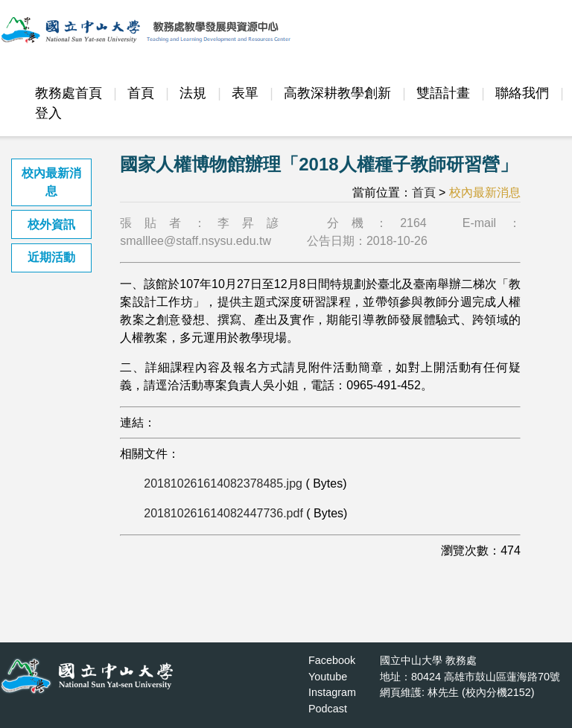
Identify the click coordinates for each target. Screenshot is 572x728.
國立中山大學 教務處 (428, 660)
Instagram (332, 692)
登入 (48, 113)
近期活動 (51, 257)
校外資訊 (51, 224)
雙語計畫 (443, 93)
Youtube (328, 677)
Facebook (332, 660)
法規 (193, 93)
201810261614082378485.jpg (223, 483)
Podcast (328, 709)
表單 (245, 93)
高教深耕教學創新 (337, 93)
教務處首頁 (69, 93)
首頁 (141, 93)
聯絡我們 (522, 93)
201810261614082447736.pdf (223, 513)
